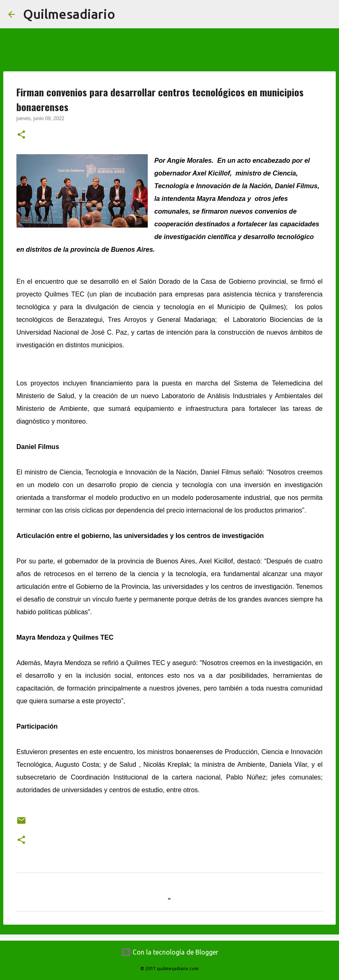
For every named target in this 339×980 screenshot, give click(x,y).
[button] (21, 135)
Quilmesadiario (69, 14)
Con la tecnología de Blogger (170, 952)
